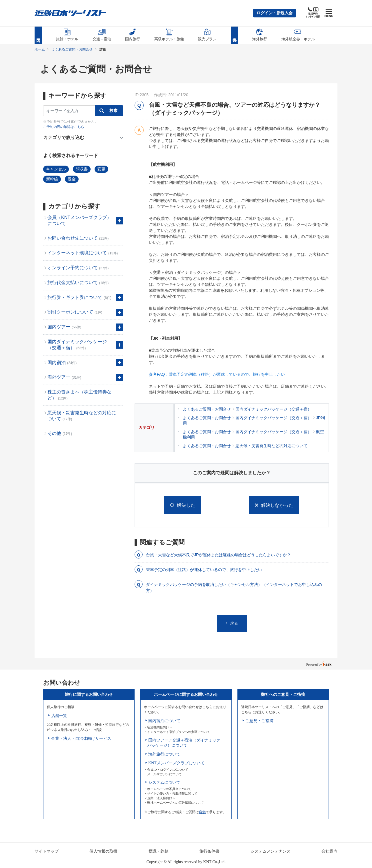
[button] (275, 13)
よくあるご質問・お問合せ (72, 49)
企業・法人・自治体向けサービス (81, 739)
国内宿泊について (164, 721)
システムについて (164, 782)
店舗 (202, 812)
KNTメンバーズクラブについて (176, 763)
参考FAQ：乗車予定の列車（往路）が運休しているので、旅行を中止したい (217, 374)
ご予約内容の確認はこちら (64, 127)
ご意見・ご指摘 (259, 721)
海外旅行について (164, 754)
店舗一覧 (59, 716)
